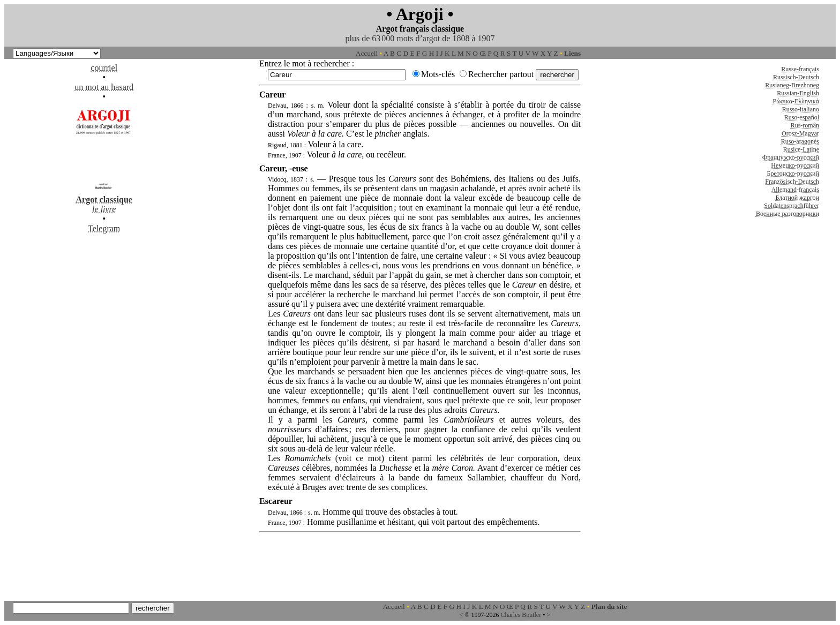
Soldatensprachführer (792, 206)
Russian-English (798, 93)
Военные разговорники (787, 214)
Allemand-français (795, 190)
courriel (104, 68)
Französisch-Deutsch (792, 182)
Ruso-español (802, 117)
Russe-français (800, 69)
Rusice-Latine (801, 149)
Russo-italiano (801, 109)
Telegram (104, 228)
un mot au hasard (104, 87)
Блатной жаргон (797, 198)
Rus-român (805, 125)
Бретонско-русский (793, 174)
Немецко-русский (795, 165)
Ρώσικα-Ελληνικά (796, 101)
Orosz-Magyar (800, 133)
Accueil (367, 53)
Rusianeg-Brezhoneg (792, 85)
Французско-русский (791, 157)
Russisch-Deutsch (796, 77)
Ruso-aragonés (800, 141)
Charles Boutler (521, 615)
